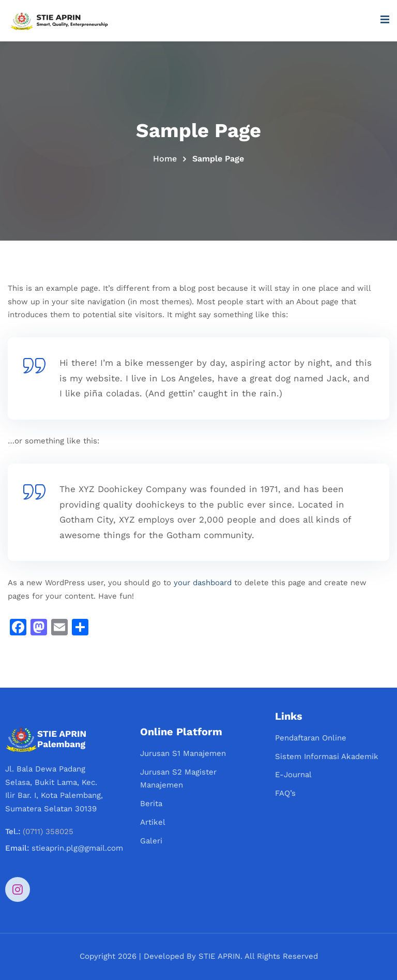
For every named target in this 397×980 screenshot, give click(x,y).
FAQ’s (285, 793)
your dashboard (203, 583)
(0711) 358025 (48, 831)
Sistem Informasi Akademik (327, 756)
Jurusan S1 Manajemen (183, 753)
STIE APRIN (219, 956)
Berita (151, 804)
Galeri (151, 841)
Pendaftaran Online (311, 738)
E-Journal (293, 775)
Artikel (153, 822)
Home (165, 159)
